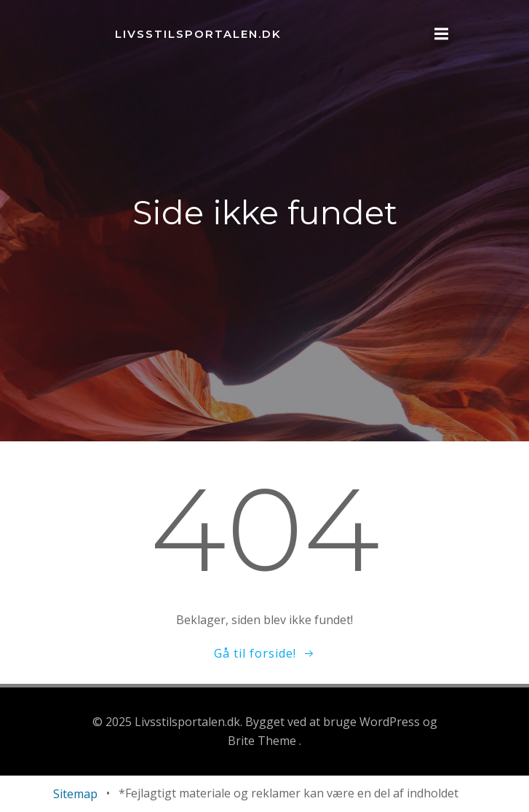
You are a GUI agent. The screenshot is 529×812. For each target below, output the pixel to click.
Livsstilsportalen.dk (198, 34)
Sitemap (75, 794)
